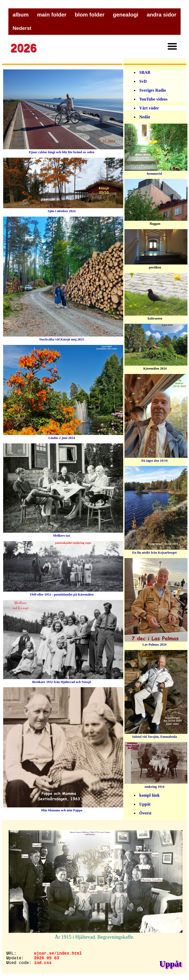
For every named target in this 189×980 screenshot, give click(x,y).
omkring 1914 (156, 784)
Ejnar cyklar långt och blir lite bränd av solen (63, 150)
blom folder (90, 15)
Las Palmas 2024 (156, 642)
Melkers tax (63, 533)
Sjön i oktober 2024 (63, 209)
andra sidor (162, 15)
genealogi (126, 15)
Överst (145, 813)
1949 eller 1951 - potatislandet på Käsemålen (63, 592)
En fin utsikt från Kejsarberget (156, 550)
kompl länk (149, 795)
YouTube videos (153, 99)
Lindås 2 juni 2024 (63, 435)
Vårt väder (149, 108)
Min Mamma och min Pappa (63, 808)
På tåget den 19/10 (156, 458)
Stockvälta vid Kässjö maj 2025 (63, 337)
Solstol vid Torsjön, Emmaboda (156, 734)
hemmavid (156, 171)
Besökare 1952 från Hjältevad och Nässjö (63, 679)
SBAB (145, 72)
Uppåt (145, 804)
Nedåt (145, 117)
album (21, 15)
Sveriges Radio (153, 90)
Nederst (22, 28)
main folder (52, 15)
